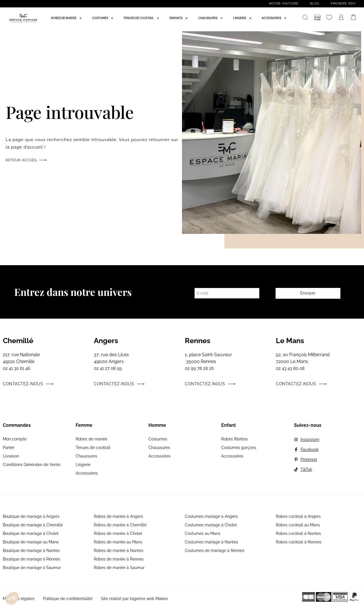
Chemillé (18, 341)
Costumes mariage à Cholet (211, 525)
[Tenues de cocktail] (142, 18)
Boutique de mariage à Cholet (31, 533)
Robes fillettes (234, 439)
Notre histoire (284, 4)
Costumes (158, 439)
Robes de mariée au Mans (118, 542)
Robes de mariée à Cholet (118, 533)
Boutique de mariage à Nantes (31, 551)
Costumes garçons (239, 448)
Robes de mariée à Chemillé (120, 525)
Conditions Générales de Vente (32, 465)
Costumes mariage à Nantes (211, 542)
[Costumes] (103, 18)
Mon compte (15, 439)
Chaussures (86, 456)
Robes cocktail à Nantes (298, 533)
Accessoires (87, 473)
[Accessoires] (275, 18)
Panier (9, 448)
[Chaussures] (211, 18)
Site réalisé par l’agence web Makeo (134, 599)
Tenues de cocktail (93, 448)
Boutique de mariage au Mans (31, 542)
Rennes (197, 341)
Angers (106, 341)
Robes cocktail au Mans (298, 525)
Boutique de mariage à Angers (31, 516)
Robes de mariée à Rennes (119, 559)
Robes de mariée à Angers (118, 516)
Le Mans (290, 341)
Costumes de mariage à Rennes (215, 551)
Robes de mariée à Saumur (119, 568)
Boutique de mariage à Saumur (32, 568)
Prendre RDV (343, 4)
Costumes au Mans (203, 533)
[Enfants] (179, 18)
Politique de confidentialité (68, 599)
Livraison (11, 456)
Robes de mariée (91, 439)
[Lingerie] (243, 18)
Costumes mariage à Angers (211, 516)
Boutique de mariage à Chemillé (33, 525)
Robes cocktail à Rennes (299, 542)
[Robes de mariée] (67, 18)
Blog (315, 4)
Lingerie (83, 465)
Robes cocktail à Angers (298, 516)
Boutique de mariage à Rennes (31, 559)
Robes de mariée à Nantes (119, 551)
